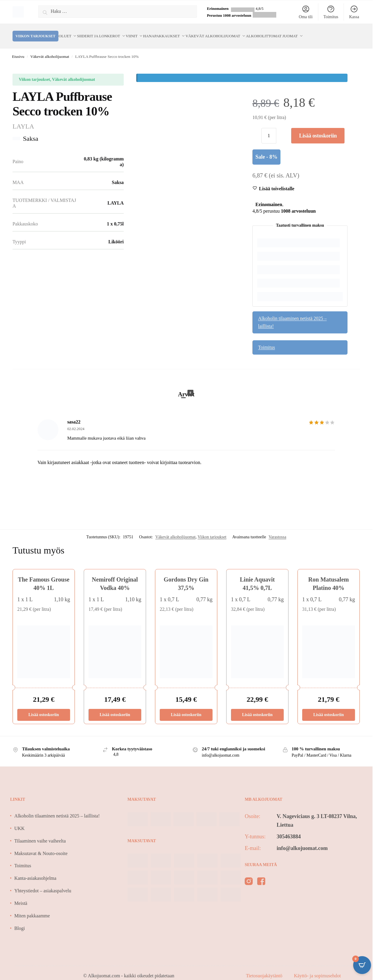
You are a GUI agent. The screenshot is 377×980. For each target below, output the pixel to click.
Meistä (21, 896)
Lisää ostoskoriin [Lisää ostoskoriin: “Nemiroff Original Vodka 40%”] (115, 708)
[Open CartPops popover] (362, 965)
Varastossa (277, 530)
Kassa (354, 12)
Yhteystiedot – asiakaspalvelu (43, 884)
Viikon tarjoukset (212, 530)
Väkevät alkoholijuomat (50, 49)
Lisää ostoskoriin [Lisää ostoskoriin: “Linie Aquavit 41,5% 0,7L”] (257, 708)
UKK (20, 821)
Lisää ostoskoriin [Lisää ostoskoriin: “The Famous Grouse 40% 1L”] (44, 708)
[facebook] (261, 875)
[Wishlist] (277, 182)
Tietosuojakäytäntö (265, 969)
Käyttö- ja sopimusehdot (317, 969)
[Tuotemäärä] (269, 129)
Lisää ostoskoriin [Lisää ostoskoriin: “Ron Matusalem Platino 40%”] (328, 708)
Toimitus (331, 12)
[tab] (186, 381)
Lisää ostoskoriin (318, 129)
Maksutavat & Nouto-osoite (41, 846)
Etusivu (18, 49)
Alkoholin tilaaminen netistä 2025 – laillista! (292, 315)
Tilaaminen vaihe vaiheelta (40, 834)
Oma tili (306, 12)
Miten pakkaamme (32, 909)
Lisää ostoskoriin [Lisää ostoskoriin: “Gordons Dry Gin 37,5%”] (186, 708)
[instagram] (249, 875)
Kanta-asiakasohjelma (35, 871)
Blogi (20, 921)
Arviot (186, 387)
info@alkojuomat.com (302, 841)
